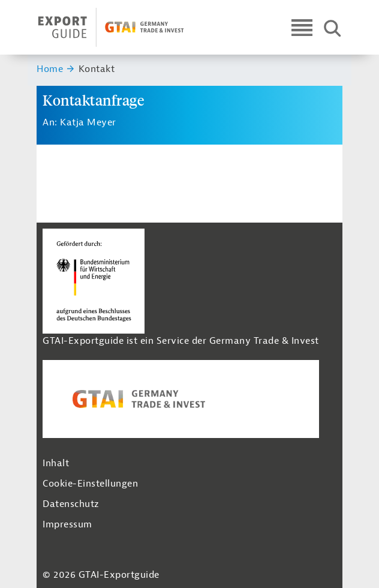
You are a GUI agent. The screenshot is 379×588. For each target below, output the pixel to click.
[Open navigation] (302, 27)
